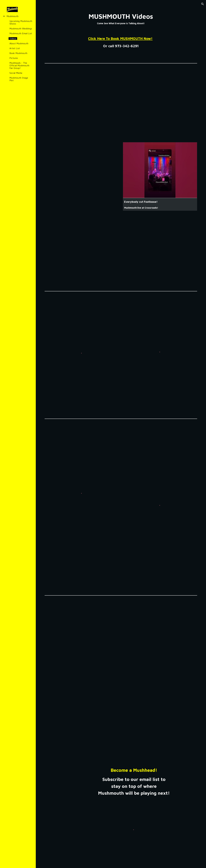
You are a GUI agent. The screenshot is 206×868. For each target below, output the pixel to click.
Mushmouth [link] (13, 16)
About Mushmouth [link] (19, 43)
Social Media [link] (16, 73)
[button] (203, 4)
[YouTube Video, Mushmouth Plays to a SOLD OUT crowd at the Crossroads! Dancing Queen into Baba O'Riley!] (82, 167)
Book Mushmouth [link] (18, 53)
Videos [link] (13, 39)
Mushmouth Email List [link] (21, 33)
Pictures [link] (14, 58)
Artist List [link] (15, 48)
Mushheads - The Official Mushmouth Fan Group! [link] (19, 65)
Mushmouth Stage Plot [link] (19, 79)
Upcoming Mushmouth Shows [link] (21, 22)
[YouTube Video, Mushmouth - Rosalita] (121, 640)
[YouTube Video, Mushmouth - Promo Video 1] (121, 102)
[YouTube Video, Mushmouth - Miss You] (121, 722)
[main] (121, 19)
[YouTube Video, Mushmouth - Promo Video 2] (121, 252)
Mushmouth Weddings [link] (21, 28)
